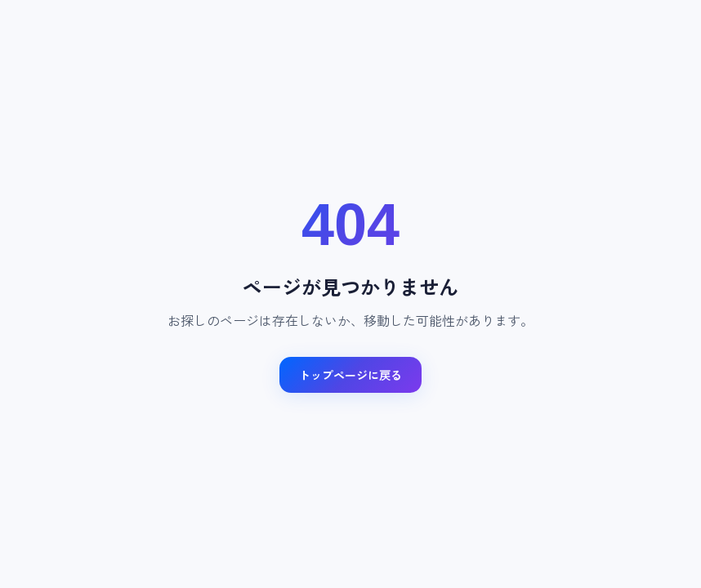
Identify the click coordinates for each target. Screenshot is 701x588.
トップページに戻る (350, 375)
